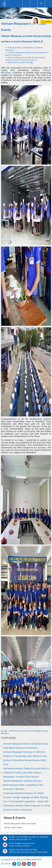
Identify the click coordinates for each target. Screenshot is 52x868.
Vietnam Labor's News (13, 828)
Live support (46, 22)
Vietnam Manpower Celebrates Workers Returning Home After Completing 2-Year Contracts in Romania (23, 785)
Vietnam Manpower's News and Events (20, 824)
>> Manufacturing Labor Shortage (19, 63)
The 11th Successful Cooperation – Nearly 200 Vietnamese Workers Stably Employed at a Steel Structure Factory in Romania (27, 806)
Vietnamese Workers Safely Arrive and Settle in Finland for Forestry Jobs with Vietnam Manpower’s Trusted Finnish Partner (26, 773)
